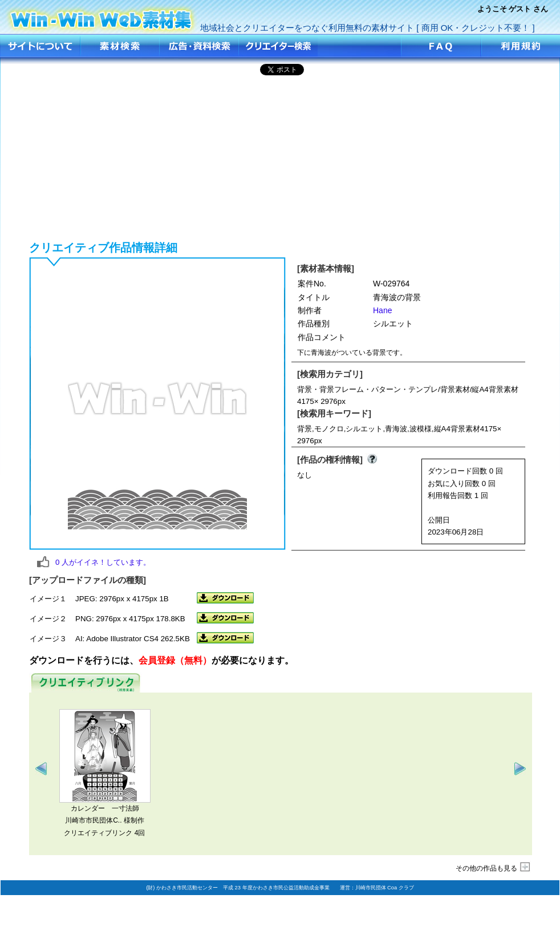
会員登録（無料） (175, 660)
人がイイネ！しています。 (103, 562)
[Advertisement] (280, 156)
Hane (382, 310)
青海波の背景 (102, 16)
